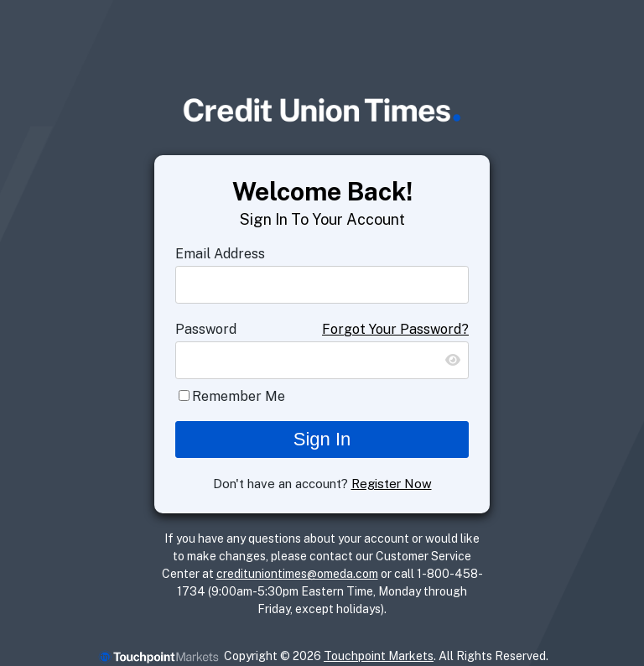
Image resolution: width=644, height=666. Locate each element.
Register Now (392, 484)
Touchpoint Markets (379, 656)
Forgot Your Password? (395, 329)
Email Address (220, 254)
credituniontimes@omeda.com (297, 574)
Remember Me (239, 396)
